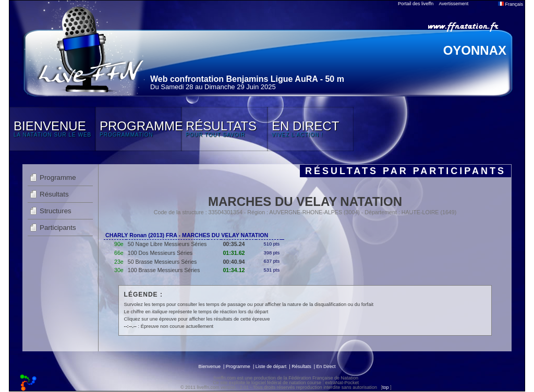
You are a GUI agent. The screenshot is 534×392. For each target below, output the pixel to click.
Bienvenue (209, 366)
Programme (58, 177)
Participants (58, 228)
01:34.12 (234, 270)
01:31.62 (234, 253)
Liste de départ (271, 366)
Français (511, 4)
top (386, 387)
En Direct (326, 366)
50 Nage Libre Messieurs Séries (167, 244)
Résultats (54, 194)
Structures (56, 211)
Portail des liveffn (416, 4)
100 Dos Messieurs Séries (160, 253)
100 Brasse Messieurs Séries (164, 270)
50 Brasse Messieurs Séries (162, 262)
